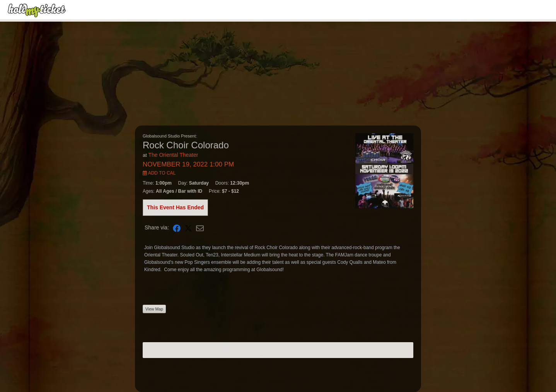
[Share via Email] (200, 228)
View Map (154, 309)
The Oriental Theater (173, 155)
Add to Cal (159, 173)
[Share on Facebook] (177, 228)
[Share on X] (188, 228)
